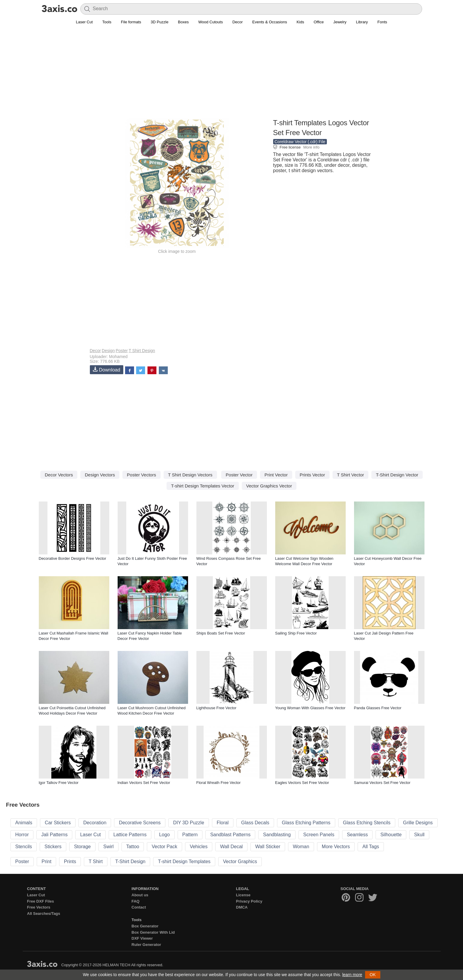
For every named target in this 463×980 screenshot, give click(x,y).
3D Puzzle (160, 22)
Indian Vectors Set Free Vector (144, 783)
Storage (82, 847)
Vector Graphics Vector (269, 486)
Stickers (53, 847)
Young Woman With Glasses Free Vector (310, 708)
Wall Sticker (268, 847)
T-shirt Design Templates (184, 861)
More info (311, 147)
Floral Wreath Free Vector (219, 783)
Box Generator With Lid (153, 932)
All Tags (371, 847)
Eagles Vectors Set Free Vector (302, 783)
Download (107, 370)
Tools (107, 22)
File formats (131, 22)
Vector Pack (164, 847)
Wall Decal (231, 847)
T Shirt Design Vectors (190, 475)
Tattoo (133, 847)
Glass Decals (255, 823)
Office (319, 22)
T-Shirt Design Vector (397, 475)
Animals (24, 823)
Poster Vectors (141, 475)
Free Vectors (39, 907)
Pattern (190, 835)
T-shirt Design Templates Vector (203, 486)
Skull (419, 835)
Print (46, 861)
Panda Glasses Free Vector (378, 708)
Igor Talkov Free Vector (59, 783)
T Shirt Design (142, 351)
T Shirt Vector (351, 475)
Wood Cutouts (210, 22)
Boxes (183, 22)
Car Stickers (58, 823)
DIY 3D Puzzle (189, 823)
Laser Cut (84, 22)
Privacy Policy (249, 901)
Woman (301, 847)
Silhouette (391, 835)
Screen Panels (319, 835)
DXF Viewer (142, 938)
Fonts (382, 22)
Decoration (95, 823)
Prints (70, 861)
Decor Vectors (59, 475)
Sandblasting (277, 835)
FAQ (136, 901)
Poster (121, 351)
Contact (139, 907)
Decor (237, 22)
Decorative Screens (140, 823)
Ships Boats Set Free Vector (221, 633)
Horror (22, 835)
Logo (164, 835)
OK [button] (373, 975)
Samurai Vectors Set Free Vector (382, 783)
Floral (223, 823)
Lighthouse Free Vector (216, 708)
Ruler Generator (146, 945)
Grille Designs (418, 823)
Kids (300, 22)
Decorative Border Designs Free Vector (73, 558)
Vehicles (199, 847)
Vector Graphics (240, 861)
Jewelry (340, 22)
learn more (352, 975)
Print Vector (276, 475)
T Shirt (96, 861)
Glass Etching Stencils (367, 823)
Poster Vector (239, 475)
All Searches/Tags (44, 914)
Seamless (357, 835)
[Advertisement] (232, 75)
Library (362, 22)
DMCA (242, 907)
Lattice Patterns (130, 835)
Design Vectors (100, 475)
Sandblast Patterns (230, 835)
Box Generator (145, 926)
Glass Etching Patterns (306, 823)
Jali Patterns (54, 835)
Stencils (24, 847)
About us (140, 895)
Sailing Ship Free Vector (296, 633)
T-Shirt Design (130, 861)
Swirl (109, 847)
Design (108, 351)
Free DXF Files (41, 901)
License (243, 895)
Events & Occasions (270, 22)
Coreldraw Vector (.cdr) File (300, 142)
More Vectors (336, 847)
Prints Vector (312, 475)
